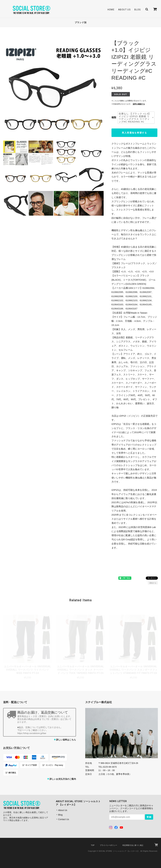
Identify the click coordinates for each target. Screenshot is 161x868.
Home (111, 10)
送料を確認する (139, 104)
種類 (114, 117)
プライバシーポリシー (108, 845)
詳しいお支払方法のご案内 (63, 779)
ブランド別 (81, 22)
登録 (149, 817)
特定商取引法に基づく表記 (133, 845)
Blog (138, 10)
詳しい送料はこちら (66, 740)
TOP (93, 845)
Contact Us (64, 819)
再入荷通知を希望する (134, 133)
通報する (153, 583)
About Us (124, 10)
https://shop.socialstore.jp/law (32, 733)
